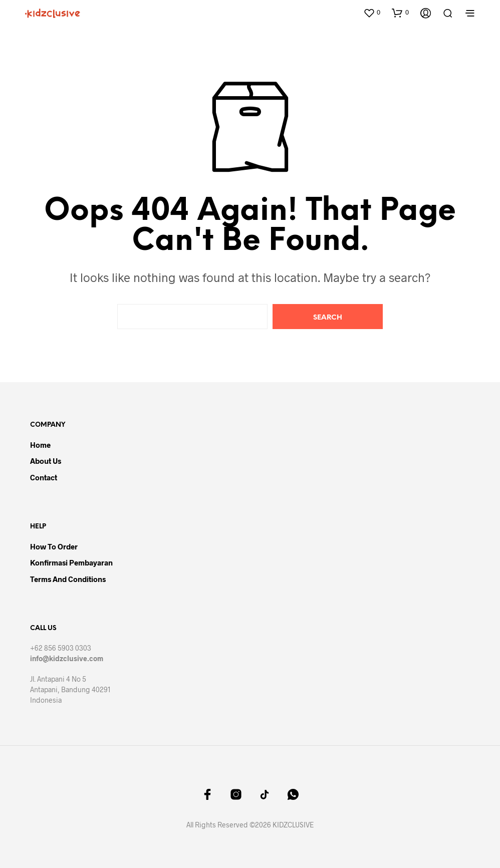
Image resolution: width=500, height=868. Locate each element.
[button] (372, 13)
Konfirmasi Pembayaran (71, 562)
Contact (44, 477)
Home (40, 445)
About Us (46, 461)
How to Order (54, 546)
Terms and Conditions (68, 579)
